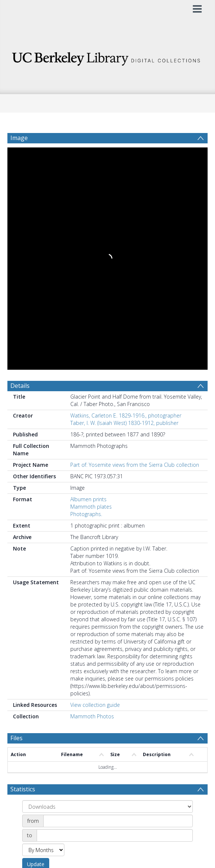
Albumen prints (88, 499)
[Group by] (107, 807)
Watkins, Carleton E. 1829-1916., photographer (126, 415)
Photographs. (86, 514)
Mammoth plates (91, 507)
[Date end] (115, 835)
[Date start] (118, 821)
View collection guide (95, 705)
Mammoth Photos (92, 716)
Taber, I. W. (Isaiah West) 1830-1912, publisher (124, 423)
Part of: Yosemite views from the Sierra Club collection (135, 465)
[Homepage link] (107, 57)
